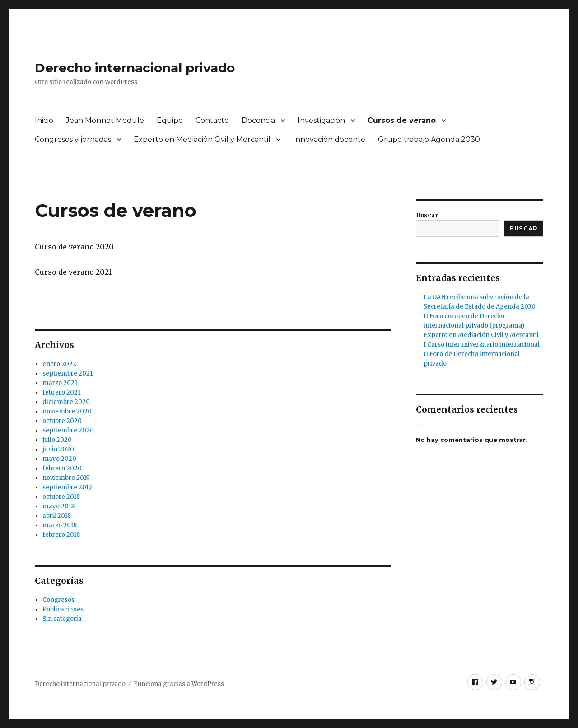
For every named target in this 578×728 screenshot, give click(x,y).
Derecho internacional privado (135, 68)
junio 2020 (58, 449)
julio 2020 (57, 440)
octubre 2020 (62, 421)
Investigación (321, 120)
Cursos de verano (402, 120)
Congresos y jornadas (73, 139)
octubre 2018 (61, 497)
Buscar (427, 215)
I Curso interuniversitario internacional (482, 345)
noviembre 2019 (66, 478)
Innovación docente (329, 139)
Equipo (170, 120)
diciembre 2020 (66, 402)
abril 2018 (57, 516)
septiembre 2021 (68, 373)
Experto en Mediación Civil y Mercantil (202, 139)
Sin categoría (62, 619)
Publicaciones (63, 609)
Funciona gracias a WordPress (179, 684)
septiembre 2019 (67, 487)
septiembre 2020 (68, 430)
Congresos (58, 600)
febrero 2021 (61, 392)
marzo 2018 (60, 525)
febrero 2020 (62, 468)
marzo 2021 (60, 383)
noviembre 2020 (67, 411)
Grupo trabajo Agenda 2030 (429, 139)
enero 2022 (59, 364)
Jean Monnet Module (105, 120)
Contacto (212, 120)
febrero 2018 (61, 535)
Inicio (44, 120)
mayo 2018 (58, 506)
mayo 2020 (59, 459)
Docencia (258, 120)
